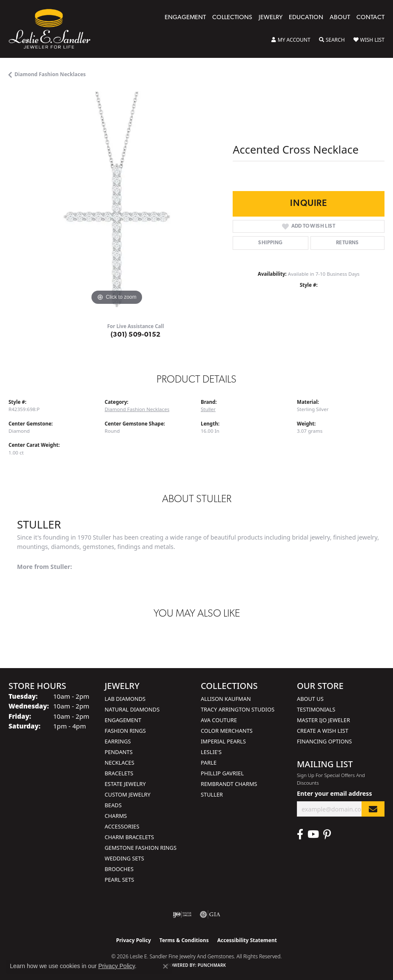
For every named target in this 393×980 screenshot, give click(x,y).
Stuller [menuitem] (212, 794)
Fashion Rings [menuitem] (125, 731)
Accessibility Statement (247, 940)
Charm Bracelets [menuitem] (129, 837)
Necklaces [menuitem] (120, 763)
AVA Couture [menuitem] (219, 720)
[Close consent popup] (165, 966)
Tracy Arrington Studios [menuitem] (238, 709)
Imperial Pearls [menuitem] (223, 741)
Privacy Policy (134, 940)
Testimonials (316, 709)
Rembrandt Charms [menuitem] (229, 784)
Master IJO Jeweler (323, 720)
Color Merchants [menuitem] (227, 731)
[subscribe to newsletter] (373, 809)
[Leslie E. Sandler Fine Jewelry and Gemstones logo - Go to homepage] (54, 29)
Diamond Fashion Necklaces (50, 74)
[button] (291, 40)
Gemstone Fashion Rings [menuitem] (141, 848)
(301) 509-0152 (136, 335)
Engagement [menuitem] (123, 720)
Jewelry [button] (271, 18)
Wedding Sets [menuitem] (124, 858)
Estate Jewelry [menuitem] (125, 784)
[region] (116, 199)
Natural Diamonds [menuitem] (132, 709)
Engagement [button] (185, 18)
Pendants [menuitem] (119, 752)
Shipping (270, 243)
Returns (347, 243)
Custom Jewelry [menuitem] (128, 794)
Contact (370, 18)
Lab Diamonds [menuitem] (125, 699)
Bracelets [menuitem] (119, 773)
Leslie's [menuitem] (211, 752)
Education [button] (306, 18)
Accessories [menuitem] (122, 826)
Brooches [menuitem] (119, 869)
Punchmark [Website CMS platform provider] (212, 965)
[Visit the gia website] (210, 914)
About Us (310, 699)
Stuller (208, 409)
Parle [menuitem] (209, 763)
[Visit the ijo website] (182, 914)
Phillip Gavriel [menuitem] (222, 773)
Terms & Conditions (184, 940)
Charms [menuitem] (116, 816)
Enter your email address (335, 793)
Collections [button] (232, 18)
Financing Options (324, 741)
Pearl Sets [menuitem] (119, 880)
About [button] (340, 18)
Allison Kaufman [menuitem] (226, 699)
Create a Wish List (323, 731)
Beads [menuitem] (113, 805)
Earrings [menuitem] (118, 741)
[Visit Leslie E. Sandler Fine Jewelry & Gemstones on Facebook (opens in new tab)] (300, 834)
